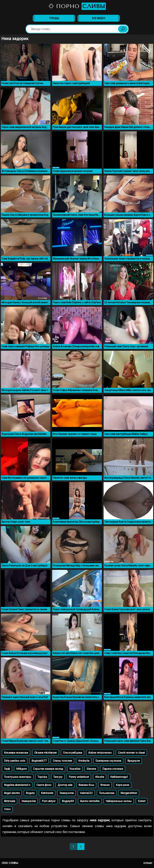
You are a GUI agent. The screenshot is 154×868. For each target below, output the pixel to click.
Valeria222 (86, 793)
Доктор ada (65, 785)
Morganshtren (129, 793)
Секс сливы (10, 863)
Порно (77, 6)
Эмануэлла (67, 793)
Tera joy (58, 777)
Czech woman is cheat (131, 753)
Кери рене (123, 785)
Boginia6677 (39, 761)
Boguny (30, 793)
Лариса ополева (113, 769)
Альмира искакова (16, 753)
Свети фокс (44, 785)
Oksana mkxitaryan (46, 753)
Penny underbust (79, 777)
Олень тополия (62, 761)
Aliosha (100, 777)
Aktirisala (10, 801)
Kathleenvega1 (119, 777)
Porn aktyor (49, 801)
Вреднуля (134, 761)
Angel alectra (12, 793)
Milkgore (22, 769)
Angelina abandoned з (17, 785)
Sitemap (148, 863)
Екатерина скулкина (108, 761)
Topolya (42, 777)
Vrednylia (84, 761)
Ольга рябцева (73, 753)
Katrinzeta (47, 793)
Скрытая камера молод (48, 769)
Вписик (105, 785)
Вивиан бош (86, 785)
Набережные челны (119, 801)
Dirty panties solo (15, 761)
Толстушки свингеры (18, 777)
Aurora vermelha (90, 801)
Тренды (54, 18)
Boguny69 (68, 801)
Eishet (142, 801)
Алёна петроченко (100, 753)
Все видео (99, 18)
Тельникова (107, 793)
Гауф (7, 769)
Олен (7, 809)
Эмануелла (28, 801)
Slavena (91, 769)
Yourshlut (75, 769)
